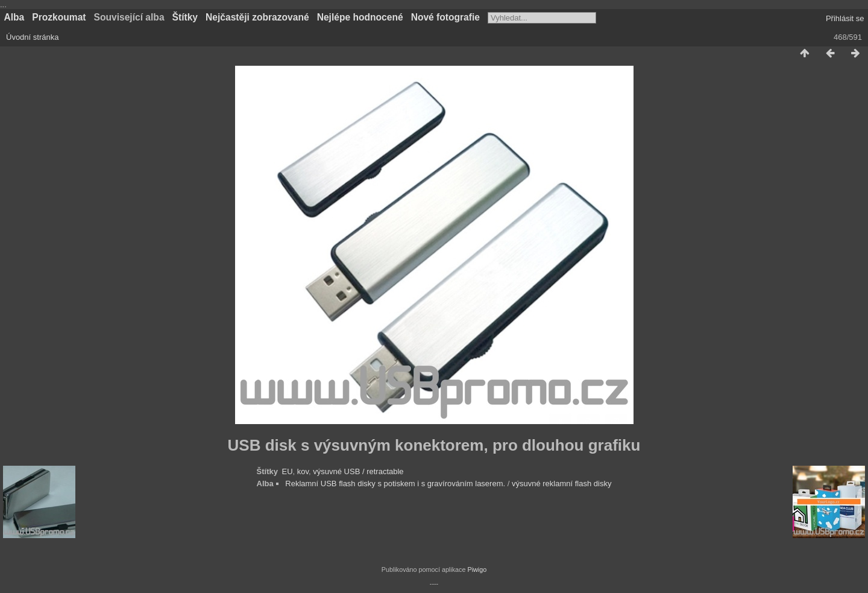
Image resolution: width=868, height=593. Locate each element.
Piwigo (477, 569)
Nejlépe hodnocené (360, 17)
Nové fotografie (445, 17)
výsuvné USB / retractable (358, 471)
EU (288, 471)
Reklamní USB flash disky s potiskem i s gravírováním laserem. (395, 484)
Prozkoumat (59, 17)
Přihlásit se (845, 18)
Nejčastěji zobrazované (257, 17)
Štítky (185, 17)
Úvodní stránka (32, 37)
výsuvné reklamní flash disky (561, 484)
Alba (14, 17)
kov (303, 471)
